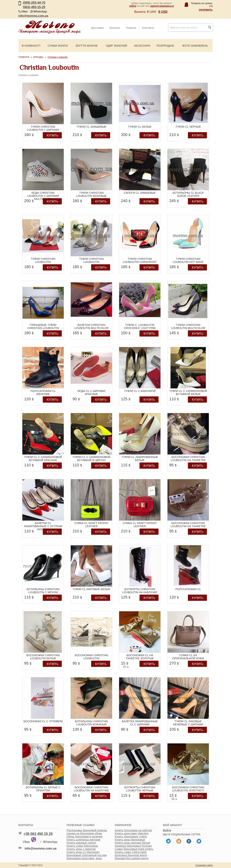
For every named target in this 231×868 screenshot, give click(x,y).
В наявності (31, 46)
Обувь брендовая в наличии (85, 837)
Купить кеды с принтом (81, 849)
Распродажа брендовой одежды (87, 830)
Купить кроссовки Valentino (132, 833)
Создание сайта (204, 865)
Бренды (38, 57)
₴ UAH (152, 12)
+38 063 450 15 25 (38, 834)
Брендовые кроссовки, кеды (84, 858)
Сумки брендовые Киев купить (134, 849)
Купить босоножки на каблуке (133, 830)
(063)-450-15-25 (34, 7)
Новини (131, 28)
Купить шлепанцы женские (84, 840)
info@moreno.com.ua (33, 16)
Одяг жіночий (116, 46)
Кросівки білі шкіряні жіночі (132, 858)
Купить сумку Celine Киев (131, 852)
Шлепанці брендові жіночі (131, 855)
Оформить (206, 10)
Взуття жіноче (87, 46)
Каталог (115, 28)
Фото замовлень (195, 46)
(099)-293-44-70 (34, 3)
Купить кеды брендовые (130, 840)
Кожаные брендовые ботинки (133, 846)
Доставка (98, 28)
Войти (167, 830)
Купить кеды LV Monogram (83, 852)
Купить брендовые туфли (131, 837)
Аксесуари (142, 46)
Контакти (148, 28)
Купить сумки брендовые (82, 846)
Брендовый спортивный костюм (87, 855)
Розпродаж (165, 46)
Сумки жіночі (58, 46)
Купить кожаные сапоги (81, 843)
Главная (24, 57)
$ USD (163, 12)
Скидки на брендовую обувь (84, 833)
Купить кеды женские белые (133, 843)
